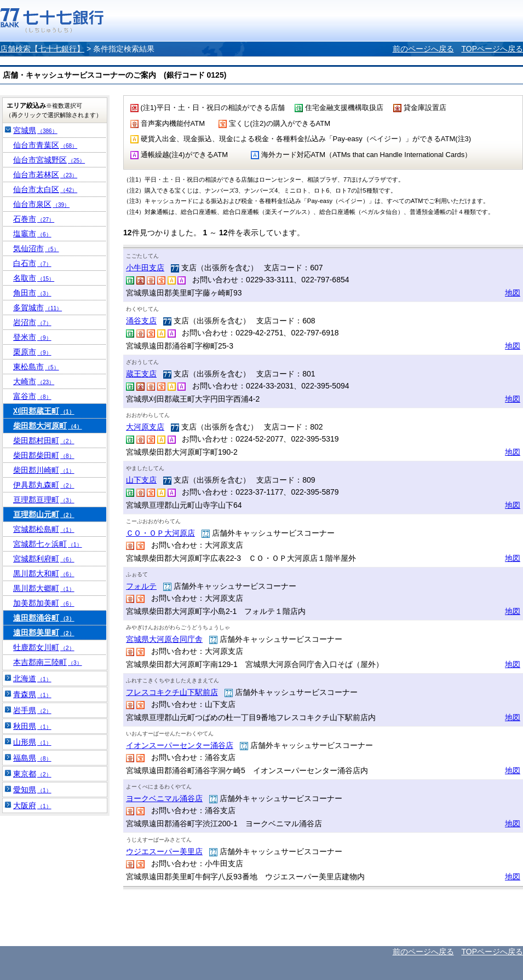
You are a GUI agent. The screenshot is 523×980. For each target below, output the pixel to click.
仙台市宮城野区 (49, 160)
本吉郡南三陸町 (48, 662)
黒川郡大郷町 (44, 588)
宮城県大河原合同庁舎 (164, 639)
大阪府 (32, 805)
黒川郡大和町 (44, 573)
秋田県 (32, 726)
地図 (513, 293)
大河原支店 (145, 427)
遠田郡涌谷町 (44, 618)
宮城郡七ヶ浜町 (48, 544)
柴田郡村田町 (44, 440)
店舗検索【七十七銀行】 (42, 49)
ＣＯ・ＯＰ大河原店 (160, 533)
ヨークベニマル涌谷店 (164, 798)
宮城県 (35, 130)
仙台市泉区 (41, 204)
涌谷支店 (141, 321)
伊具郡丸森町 (44, 485)
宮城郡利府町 (44, 559)
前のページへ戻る (423, 49)
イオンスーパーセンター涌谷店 (180, 745)
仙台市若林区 (45, 175)
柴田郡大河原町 (48, 426)
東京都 (32, 774)
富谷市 (32, 396)
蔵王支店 (141, 374)
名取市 (34, 278)
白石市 (32, 263)
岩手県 (32, 710)
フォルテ (141, 586)
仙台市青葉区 (45, 145)
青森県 (32, 694)
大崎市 (34, 381)
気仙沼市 (36, 248)
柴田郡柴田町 (44, 455)
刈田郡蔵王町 (44, 411)
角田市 (32, 293)
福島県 (32, 758)
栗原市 (32, 352)
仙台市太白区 (45, 189)
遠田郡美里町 (44, 633)
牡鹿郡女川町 (44, 647)
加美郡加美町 (44, 603)
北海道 (32, 679)
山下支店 (141, 480)
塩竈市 (32, 234)
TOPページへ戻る (492, 49)
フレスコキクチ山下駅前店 (172, 692)
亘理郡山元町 (44, 514)
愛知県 (32, 790)
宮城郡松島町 (44, 529)
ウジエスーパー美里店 (164, 851)
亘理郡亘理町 (44, 500)
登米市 (32, 337)
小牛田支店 (145, 268)
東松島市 (36, 367)
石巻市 (34, 219)
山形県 (32, 742)
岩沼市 (32, 322)
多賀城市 (38, 308)
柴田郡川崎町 (44, 470)
